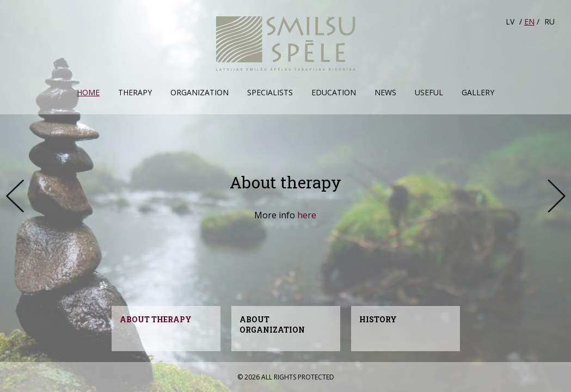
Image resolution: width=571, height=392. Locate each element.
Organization (199, 92)
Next (556, 196)
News (385, 92)
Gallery (478, 92)
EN (529, 22)
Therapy (135, 92)
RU (549, 22)
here (307, 215)
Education (334, 92)
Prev (15, 196)
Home (88, 92)
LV (510, 22)
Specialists (270, 92)
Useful (429, 92)
